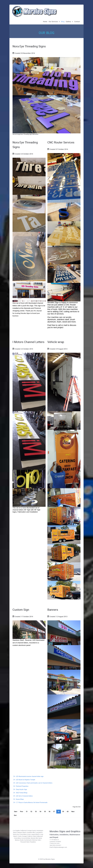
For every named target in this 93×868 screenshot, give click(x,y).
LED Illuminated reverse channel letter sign (29, 776)
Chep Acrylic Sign (21, 789)
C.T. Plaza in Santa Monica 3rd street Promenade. (32, 802)
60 (68, 812)
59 (63, 812)
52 (31, 812)
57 (54, 812)
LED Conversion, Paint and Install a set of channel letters (34, 783)
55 (45, 812)
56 (49, 812)
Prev (22, 812)
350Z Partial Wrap (21, 793)
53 (36, 812)
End (15, 815)
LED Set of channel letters (24, 796)
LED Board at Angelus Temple (25, 780)
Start (16, 812)
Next (73, 812)
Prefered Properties (22, 786)
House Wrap (19, 799)
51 (27, 812)
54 (40, 812)
